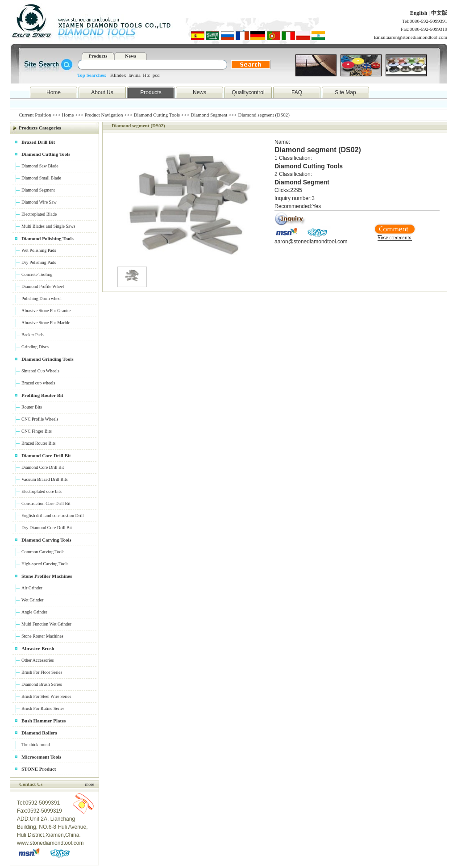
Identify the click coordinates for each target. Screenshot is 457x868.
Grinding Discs (35, 347)
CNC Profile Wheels (40, 419)
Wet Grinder (32, 600)
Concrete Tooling (37, 274)
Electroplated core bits (42, 491)
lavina (135, 75)
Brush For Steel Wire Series (46, 696)
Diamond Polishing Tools (48, 238)
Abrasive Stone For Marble (46, 323)
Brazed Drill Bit (38, 142)
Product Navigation (104, 115)
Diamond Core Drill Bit (46, 455)
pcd (156, 75)
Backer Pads (33, 335)
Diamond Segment (209, 115)
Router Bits (32, 407)
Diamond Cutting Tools (157, 115)
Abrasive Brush (38, 648)
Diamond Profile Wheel (43, 286)
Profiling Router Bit (42, 395)
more (89, 784)
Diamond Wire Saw (39, 202)
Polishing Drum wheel (42, 298)
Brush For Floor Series (42, 672)
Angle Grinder (34, 612)
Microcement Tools (41, 757)
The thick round (36, 745)
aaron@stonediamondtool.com (417, 37)
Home (54, 92)
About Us (102, 92)
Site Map (345, 92)
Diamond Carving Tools (46, 540)
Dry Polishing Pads (39, 262)
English (420, 13)
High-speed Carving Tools (45, 564)
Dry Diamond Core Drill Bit (47, 528)
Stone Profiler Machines (47, 576)
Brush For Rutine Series (43, 708)
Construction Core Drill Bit (46, 503)
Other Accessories (37, 660)
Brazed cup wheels (38, 383)
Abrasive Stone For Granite (46, 311)
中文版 (439, 13)
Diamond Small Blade (41, 178)
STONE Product (39, 769)
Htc (146, 75)
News (131, 56)
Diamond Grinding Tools (48, 359)
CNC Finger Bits (37, 431)
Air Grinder (32, 588)
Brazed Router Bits (39, 443)
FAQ (297, 92)
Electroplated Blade (39, 214)
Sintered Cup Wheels (40, 371)
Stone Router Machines (42, 636)
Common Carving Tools (43, 552)
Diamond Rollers (39, 733)
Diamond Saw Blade (40, 166)
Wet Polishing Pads (39, 250)
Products (98, 56)
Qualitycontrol (248, 92)
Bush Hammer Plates (44, 721)
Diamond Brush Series (42, 684)
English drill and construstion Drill (52, 515)
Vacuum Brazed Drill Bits (45, 479)
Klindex (118, 75)
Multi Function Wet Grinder (46, 624)
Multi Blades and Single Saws (48, 226)
